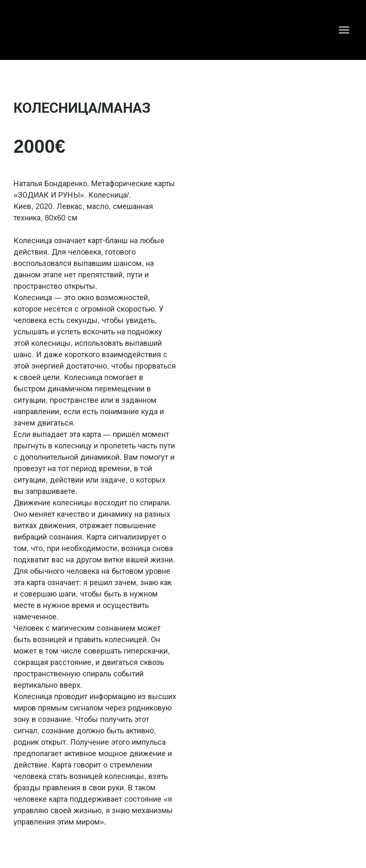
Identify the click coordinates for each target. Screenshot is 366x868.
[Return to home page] (31, 30)
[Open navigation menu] (344, 30)
